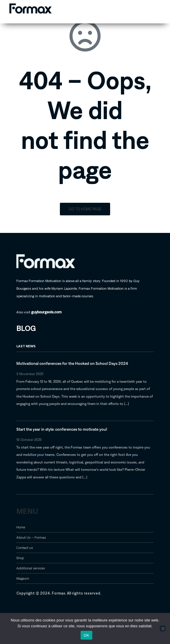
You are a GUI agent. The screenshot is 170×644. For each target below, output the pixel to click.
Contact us (25, 548)
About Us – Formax (31, 537)
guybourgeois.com (46, 312)
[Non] (163, 628)
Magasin (23, 578)
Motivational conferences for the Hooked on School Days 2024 (72, 363)
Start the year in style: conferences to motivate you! (62, 429)
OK (86, 635)
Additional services (31, 568)
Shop (20, 558)
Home (21, 527)
